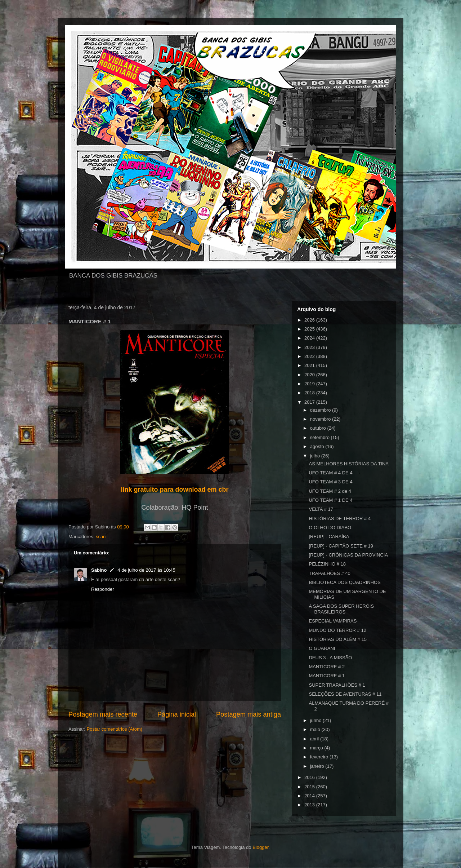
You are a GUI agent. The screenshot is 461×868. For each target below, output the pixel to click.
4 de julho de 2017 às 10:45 (146, 570)
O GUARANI (322, 648)
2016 (310, 777)
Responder (103, 589)
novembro (321, 419)
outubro (319, 428)
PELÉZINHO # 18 (327, 564)
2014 (310, 796)
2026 (310, 320)
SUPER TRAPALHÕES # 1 (337, 685)
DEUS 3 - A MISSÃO (330, 658)
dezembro (321, 410)
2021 (310, 365)
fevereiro (320, 757)
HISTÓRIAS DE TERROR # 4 (340, 519)
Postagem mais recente (103, 714)
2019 (310, 384)
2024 (310, 338)
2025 (310, 329)
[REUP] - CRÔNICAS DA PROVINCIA (348, 555)
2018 (310, 393)
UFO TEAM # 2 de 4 (330, 491)
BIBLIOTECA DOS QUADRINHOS (344, 582)
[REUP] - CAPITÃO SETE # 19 (341, 546)
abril (315, 739)
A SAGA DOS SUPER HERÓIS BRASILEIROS (341, 609)
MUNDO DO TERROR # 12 (337, 630)
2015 (310, 787)
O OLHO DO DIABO (330, 528)
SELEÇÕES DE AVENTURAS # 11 (345, 694)
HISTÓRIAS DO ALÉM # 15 (337, 639)
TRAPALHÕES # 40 (329, 573)
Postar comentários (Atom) (115, 729)
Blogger (260, 847)
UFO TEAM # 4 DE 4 (330, 473)
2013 (310, 805)
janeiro (318, 766)
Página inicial (177, 714)
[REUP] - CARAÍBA (329, 537)
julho (316, 456)
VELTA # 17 (321, 509)
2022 (310, 356)
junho (316, 720)
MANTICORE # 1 (327, 676)
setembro (321, 437)
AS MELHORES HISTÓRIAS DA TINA (349, 464)
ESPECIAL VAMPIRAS (333, 621)
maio (316, 729)
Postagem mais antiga (249, 714)
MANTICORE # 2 (327, 667)
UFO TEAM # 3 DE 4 (330, 482)
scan (101, 537)
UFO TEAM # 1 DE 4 (330, 500)
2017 (310, 402)
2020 (310, 375)
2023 (310, 347)
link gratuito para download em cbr (174, 490)
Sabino (99, 570)
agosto (318, 446)
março (317, 748)
